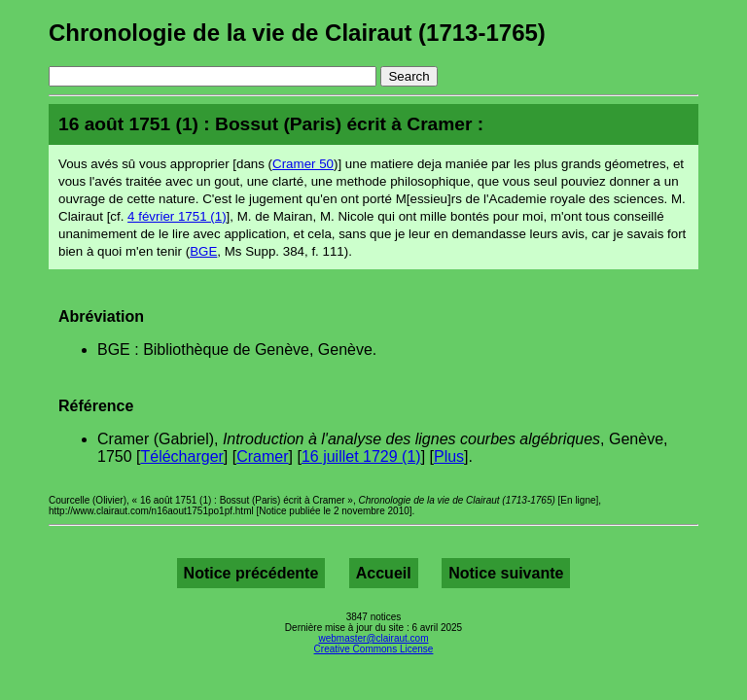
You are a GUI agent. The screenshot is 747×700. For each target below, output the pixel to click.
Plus (449, 456)
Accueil (384, 573)
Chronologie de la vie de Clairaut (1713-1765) (297, 33)
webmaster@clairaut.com (374, 638)
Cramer (262, 456)
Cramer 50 (303, 164)
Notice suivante (506, 573)
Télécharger (181, 456)
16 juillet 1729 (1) (361, 456)
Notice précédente (251, 573)
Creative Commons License (374, 649)
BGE (203, 251)
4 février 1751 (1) (177, 216)
